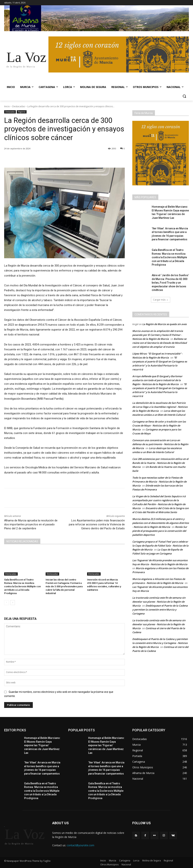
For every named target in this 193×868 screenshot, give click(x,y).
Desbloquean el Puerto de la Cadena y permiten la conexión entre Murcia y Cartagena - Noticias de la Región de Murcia (160, 643)
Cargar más (161, 300)
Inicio (7, 106)
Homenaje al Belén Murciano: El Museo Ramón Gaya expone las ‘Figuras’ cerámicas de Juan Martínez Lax (42, 745)
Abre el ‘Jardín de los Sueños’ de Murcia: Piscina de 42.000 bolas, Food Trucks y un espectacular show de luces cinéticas (170, 283)
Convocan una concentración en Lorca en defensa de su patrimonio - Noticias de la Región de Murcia (160, 444)
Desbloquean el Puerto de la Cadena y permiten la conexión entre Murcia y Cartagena (160, 610)
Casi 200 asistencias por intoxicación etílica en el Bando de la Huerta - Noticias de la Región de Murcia (160, 463)
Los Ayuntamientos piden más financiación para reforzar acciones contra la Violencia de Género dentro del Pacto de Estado (97, 524)
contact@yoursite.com (80, 845)
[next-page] (13, 603)
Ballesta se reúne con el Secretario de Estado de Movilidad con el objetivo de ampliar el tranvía (160, 343)
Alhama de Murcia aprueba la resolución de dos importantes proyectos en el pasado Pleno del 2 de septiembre (31, 524)
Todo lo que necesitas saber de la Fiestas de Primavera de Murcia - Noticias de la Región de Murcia (159, 482)
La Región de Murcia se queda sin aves (164, 324)
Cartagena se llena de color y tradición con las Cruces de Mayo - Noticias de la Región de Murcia (159, 426)
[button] (184, 96)
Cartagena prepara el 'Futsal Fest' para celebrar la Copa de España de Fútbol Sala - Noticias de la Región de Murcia (160, 546)
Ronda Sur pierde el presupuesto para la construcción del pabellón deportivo (160, 531)
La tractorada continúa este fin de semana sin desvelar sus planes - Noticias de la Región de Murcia (159, 602)
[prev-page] (7, 603)
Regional (22, 112)
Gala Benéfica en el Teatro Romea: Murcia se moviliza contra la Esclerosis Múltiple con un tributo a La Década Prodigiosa (22, 587)
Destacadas (19, 106)
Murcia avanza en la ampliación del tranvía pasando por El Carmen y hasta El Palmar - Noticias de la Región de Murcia (158, 335)
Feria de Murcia (144, 113)
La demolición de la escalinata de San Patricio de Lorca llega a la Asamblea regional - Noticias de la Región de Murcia (160, 407)
